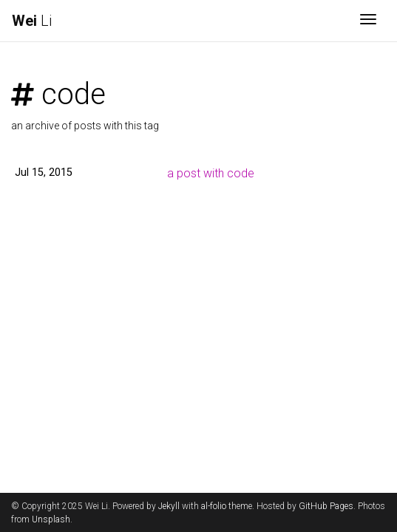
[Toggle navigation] (368, 21)
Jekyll (169, 506)
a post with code (211, 173)
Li (32, 21)
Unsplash (51, 519)
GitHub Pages (326, 506)
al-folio (214, 506)
